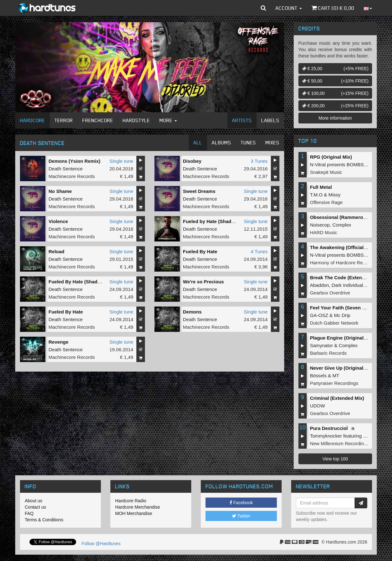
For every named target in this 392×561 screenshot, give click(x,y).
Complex (342, 225)
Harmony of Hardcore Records (342, 263)
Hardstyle (136, 120)
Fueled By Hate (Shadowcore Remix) (90, 282)
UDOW (317, 406)
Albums (222, 142)
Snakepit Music (326, 172)
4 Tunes (259, 251)
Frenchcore (98, 120)
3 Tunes (259, 161)
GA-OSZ (319, 315)
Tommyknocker (326, 436)
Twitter (241, 516)
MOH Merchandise (134, 513)
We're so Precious (203, 282)
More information (335, 118)
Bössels (318, 376)
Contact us (35, 507)
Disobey (192, 161)
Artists (242, 120)
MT (336, 376)
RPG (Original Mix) (331, 157)
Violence (58, 221)
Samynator (321, 345)
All (198, 142)
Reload (56, 251)
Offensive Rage (326, 202)
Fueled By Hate (200, 251)
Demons (192, 312)
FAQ (29, 513)
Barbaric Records (328, 353)
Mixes (272, 142)
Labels (270, 120)
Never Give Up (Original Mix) (342, 368)
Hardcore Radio (131, 501)
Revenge (59, 342)
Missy (335, 195)
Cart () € (333, 8)
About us (33, 501)
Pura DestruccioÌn (332, 428)
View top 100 (335, 459)
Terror (64, 120)
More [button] (168, 120)
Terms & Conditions (44, 520)
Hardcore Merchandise (138, 507)
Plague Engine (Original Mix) (342, 338)
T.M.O (316, 195)
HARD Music (323, 232)
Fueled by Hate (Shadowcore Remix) (224, 221)
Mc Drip (342, 315)
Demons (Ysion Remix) (74, 161)
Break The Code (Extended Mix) (346, 277)
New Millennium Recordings (339, 443)
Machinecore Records (72, 176)
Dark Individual (347, 285)
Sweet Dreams (199, 191)
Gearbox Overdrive (330, 293)
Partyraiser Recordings (334, 383)
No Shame (60, 191)
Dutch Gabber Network (334, 323)
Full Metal (321, 187)
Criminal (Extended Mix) (337, 398)
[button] (263, 8)
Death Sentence (66, 169)
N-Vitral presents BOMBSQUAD (344, 165)
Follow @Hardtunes (101, 544)
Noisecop (320, 225)
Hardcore (33, 120)
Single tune (121, 161)
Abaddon (319, 285)
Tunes (248, 142)
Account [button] (289, 8)
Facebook (241, 503)
